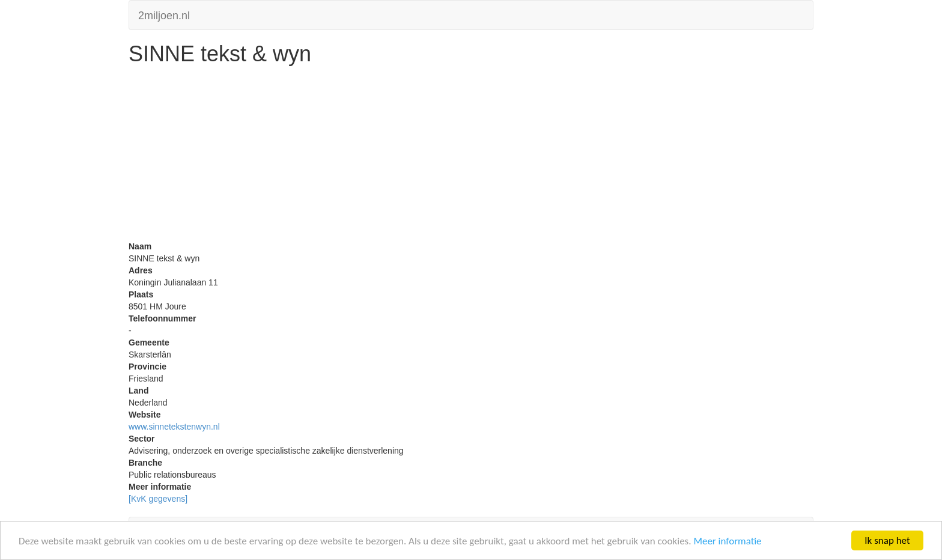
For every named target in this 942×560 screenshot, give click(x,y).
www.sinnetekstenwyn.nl (174, 427)
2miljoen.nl (164, 14)
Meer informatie (727, 541)
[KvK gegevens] (158, 499)
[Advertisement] (471, 156)
